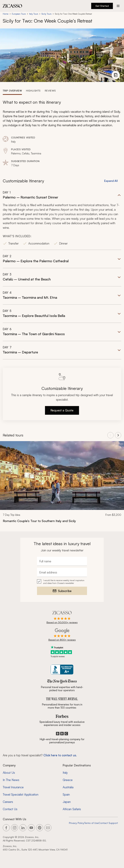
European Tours (19, 14)
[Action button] (118, 6)
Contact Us (10, 809)
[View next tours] (118, 435)
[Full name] (62, 561)
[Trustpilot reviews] (62, 652)
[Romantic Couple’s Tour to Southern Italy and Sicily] (62, 521)
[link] (62, 484)
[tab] (12, 90)
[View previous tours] (110, 435)
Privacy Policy (77, 823)
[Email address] (62, 572)
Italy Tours (34, 14)
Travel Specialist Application (21, 794)
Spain (66, 794)
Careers (8, 802)
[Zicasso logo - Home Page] (13, 6)
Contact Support (108, 823)
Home (6, 14)
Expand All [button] (111, 181)
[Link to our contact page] (48, 828)
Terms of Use (91, 823)
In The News (11, 780)
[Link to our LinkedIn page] (23, 828)
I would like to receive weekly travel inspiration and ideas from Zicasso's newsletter (64, 582)
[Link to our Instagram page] (15, 828)
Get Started (102, 6)
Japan (67, 802)
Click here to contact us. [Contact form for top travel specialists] (60, 755)
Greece (68, 780)
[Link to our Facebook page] (6, 828)
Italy (65, 773)
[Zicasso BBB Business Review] (62, 670)
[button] (62, 220)
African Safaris (72, 809)
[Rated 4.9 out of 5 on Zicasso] (62, 618)
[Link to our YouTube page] (31, 828)
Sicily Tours (46, 14)
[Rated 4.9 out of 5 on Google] (62, 635)
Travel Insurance (13, 787)
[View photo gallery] (116, 75)
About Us (9, 773)
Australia (68, 787)
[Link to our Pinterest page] (40, 828)
